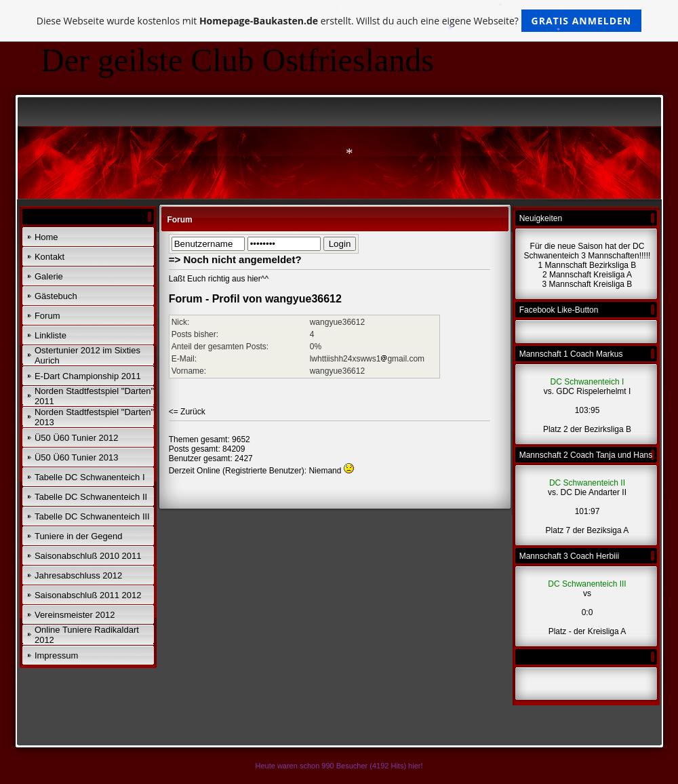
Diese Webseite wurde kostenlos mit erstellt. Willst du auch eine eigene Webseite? (339, 21)
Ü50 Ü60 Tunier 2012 (77, 438)
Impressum (56, 655)
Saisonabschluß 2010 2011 (88, 556)
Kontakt (49, 257)
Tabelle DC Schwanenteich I (90, 477)
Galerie (49, 276)
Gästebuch (56, 296)
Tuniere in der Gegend (79, 536)
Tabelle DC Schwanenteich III (92, 516)
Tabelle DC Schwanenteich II (91, 497)
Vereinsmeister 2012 (75, 615)
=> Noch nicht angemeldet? (235, 259)
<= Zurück (187, 412)
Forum (47, 316)
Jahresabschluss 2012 (78, 575)
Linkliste (51, 335)
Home (46, 237)
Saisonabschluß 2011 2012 (88, 595)
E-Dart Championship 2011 (88, 376)
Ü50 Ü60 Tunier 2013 (77, 457)
